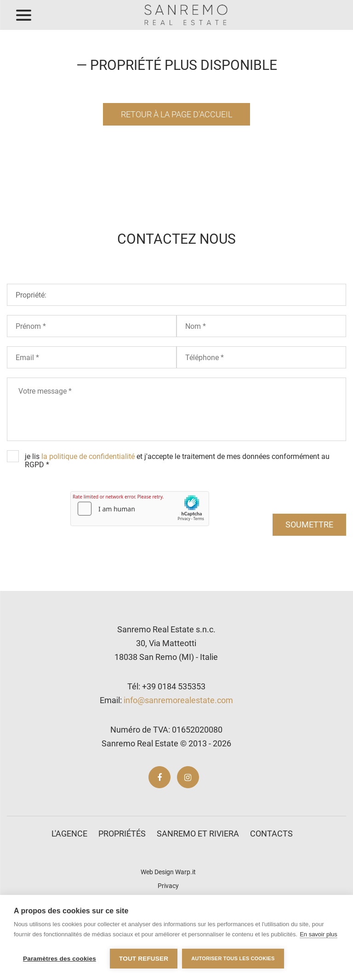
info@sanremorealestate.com (178, 700)
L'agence (69, 834)
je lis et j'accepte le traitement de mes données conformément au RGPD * (177, 461)
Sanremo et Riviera (198, 834)
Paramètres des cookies (60, 959)
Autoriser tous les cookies (233, 958)
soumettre (309, 524)
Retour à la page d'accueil (176, 114)
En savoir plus (319, 934)
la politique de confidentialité (88, 456)
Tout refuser (144, 959)
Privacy (168, 886)
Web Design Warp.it (168, 872)
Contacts (271, 834)
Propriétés (122, 834)
